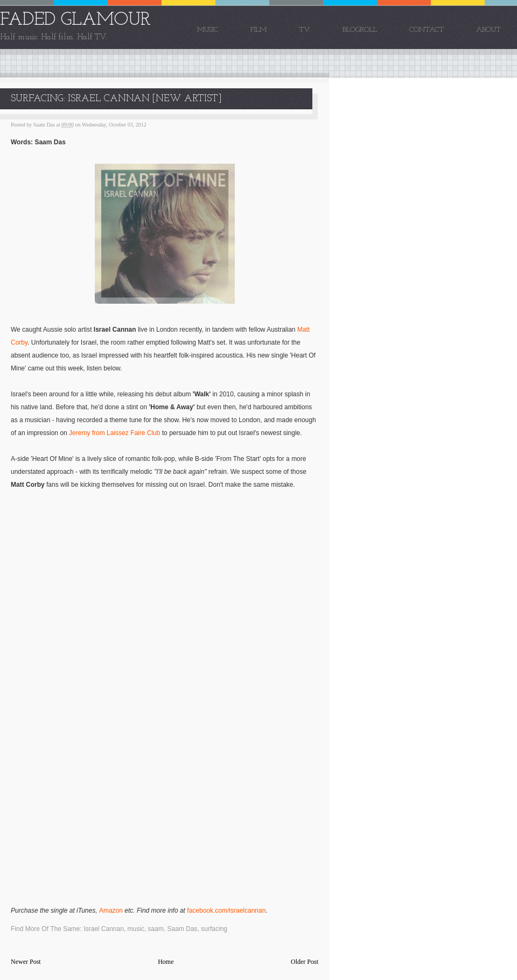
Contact (427, 30)
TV (305, 30)
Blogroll (360, 30)
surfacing (214, 929)
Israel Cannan (104, 929)
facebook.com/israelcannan (226, 911)
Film (258, 30)
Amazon (111, 911)
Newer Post (26, 962)
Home (166, 962)
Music (208, 30)
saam (156, 929)
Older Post (305, 962)
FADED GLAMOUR (75, 20)
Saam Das (183, 929)
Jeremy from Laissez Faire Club (114, 433)
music (136, 929)
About (488, 30)
